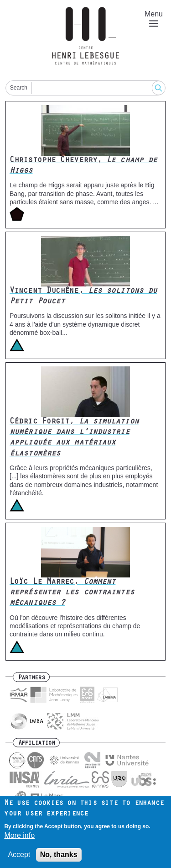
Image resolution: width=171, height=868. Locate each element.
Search (19, 88)
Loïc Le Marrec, (72, 593)
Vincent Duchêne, (83, 297)
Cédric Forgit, (74, 438)
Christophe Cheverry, (83, 166)
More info (19, 839)
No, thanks (59, 859)
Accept (19, 859)
